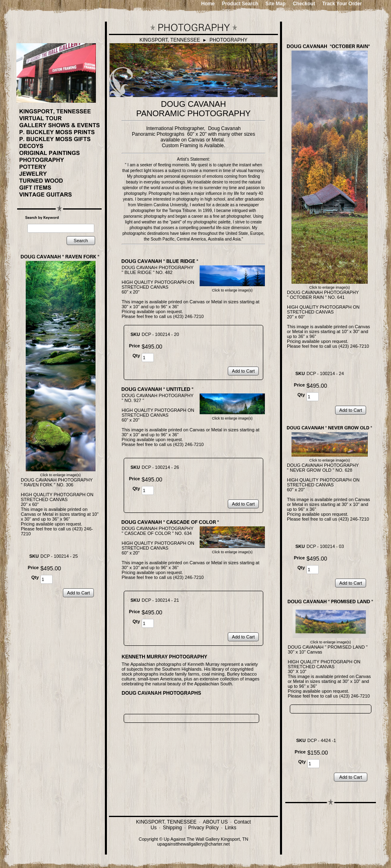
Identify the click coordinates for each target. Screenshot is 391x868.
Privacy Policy (203, 828)
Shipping (172, 828)
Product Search (240, 4)
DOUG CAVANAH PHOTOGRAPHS (161, 693)
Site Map (275, 4)
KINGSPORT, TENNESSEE (170, 40)
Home (208, 4)
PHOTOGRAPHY (228, 40)
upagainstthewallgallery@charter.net (193, 844)
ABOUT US (215, 822)
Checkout (304, 4)
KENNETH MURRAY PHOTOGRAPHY (164, 657)
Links (231, 828)
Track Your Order (342, 4)
